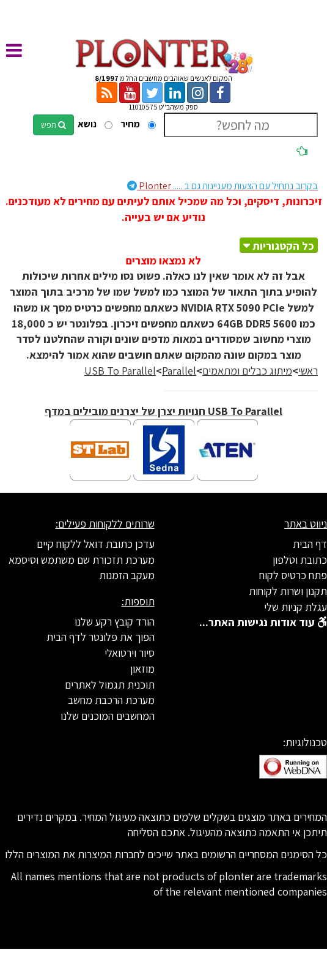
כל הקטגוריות (283, 246)
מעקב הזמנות (127, 575)
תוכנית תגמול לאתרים (110, 685)
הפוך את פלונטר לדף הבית (101, 637)
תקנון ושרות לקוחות (288, 591)
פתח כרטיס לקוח (293, 575)
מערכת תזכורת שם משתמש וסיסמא (82, 560)
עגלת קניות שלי (296, 607)
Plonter (222, 186)
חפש (53, 125)
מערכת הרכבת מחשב (111, 700)
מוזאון (142, 669)
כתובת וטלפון (300, 560)
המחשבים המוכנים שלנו (108, 716)
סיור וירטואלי (130, 653)
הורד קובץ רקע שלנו (115, 622)
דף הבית (310, 544)
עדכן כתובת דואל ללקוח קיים (96, 544)
